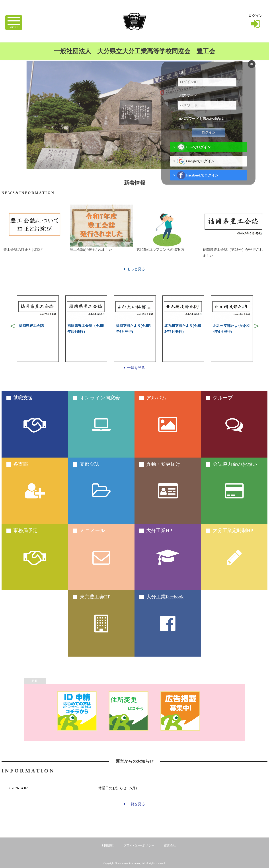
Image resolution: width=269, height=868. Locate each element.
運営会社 (170, 846)
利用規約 (108, 846)
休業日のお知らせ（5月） (119, 788)
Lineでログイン (194, 155)
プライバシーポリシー (139, 846)
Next (257, 326)
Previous (12, 326)
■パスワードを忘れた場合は (202, 127)
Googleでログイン (196, 170)
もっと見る (134, 269)
